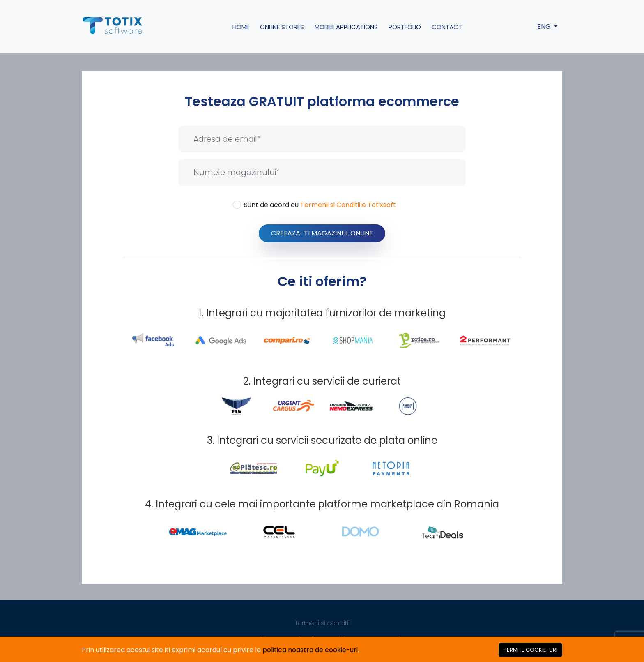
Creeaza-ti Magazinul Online (322, 233)
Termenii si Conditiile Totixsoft (348, 205)
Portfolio (405, 27)
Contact (447, 27)
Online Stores (282, 27)
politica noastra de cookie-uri (310, 650)
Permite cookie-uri (530, 650)
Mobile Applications (346, 27)
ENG (545, 27)
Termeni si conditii (322, 623)
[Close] (530, 650)
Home (241, 27)
